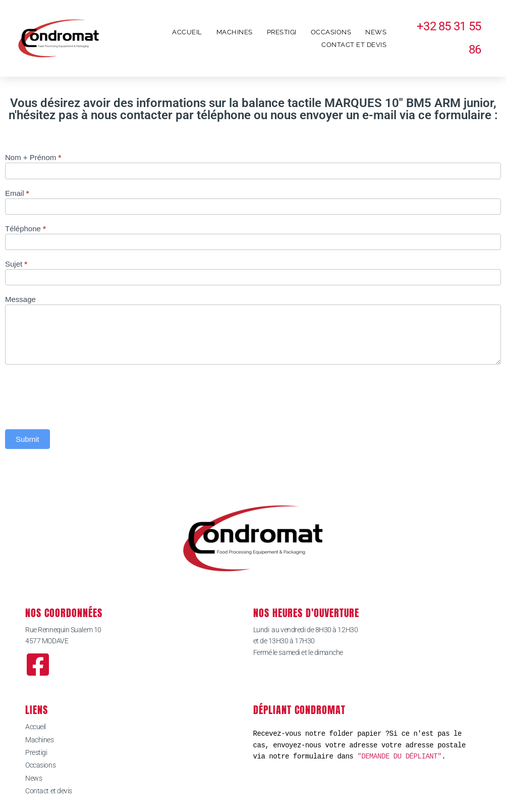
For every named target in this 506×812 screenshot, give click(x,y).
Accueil (187, 32)
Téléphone (25, 229)
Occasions (331, 32)
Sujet (16, 264)
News (376, 32)
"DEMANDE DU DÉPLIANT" (399, 756)
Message (20, 299)
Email (17, 193)
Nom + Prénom (33, 158)
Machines (235, 32)
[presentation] (82, 394)
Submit (27, 439)
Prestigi (282, 32)
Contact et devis (354, 45)
